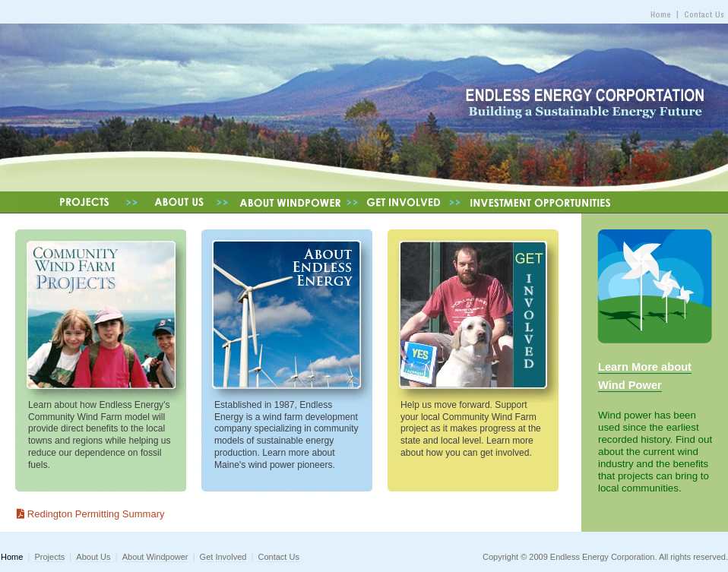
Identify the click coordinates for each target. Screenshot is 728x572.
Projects (49, 557)
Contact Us (278, 557)
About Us (93, 557)
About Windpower (155, 557)
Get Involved (223, 557)
